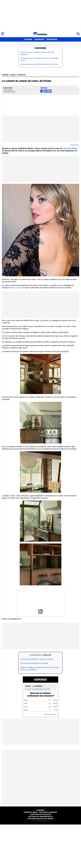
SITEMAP (40, 864)
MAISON (13, 75)
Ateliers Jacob (15, 331)
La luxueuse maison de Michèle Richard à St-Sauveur (39, 64)
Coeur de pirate (70, 192)
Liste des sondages (50, 758)
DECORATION (21, 75)
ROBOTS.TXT (46, 864)
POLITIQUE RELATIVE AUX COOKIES (41, 862)
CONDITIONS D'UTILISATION (41, 858)
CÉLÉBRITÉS (39, 39)
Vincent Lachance (8, 90)
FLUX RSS (34, 864)
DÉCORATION (52, 39)
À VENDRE (28, 39)
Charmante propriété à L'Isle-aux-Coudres (37, 703)
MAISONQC (5, 75)
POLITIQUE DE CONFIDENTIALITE (41, 860)
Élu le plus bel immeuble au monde (34, 707)
